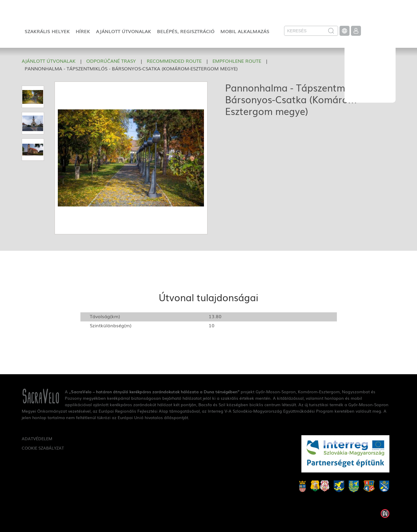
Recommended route (174, 61)
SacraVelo (370, 66)
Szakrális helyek (47, 31)
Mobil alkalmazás (245, 31)
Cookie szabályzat (43, 448)
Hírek (83, 31)
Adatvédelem (37, 438)
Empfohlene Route (237, 61)
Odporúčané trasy (111, 61)
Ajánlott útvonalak (124, 31)
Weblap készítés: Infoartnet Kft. (385, 514)
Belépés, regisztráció (186, 31)
